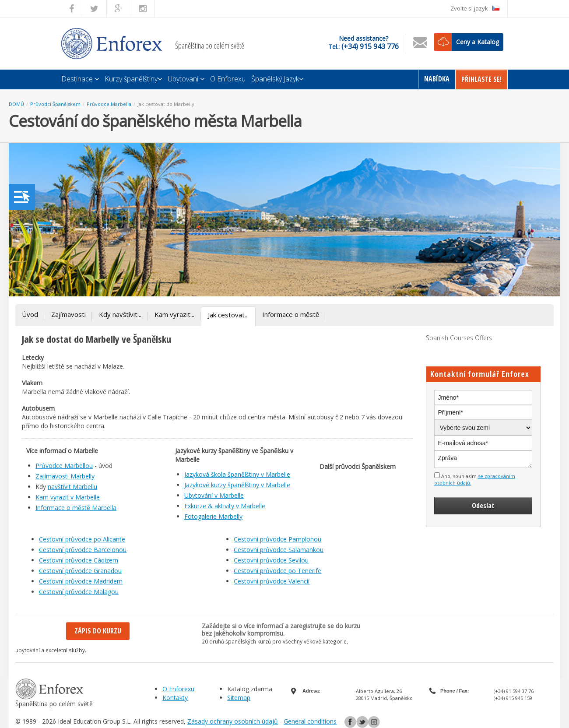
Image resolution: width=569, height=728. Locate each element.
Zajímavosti (68, 314)
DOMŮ (16, 104)
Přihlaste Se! (481, 79)
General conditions (310, 722)
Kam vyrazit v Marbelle (68, 497)
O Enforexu (228, 79)
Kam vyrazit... (174, 314)
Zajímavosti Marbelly (65, 476)
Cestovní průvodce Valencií (272, 581)
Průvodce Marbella (109, 104)
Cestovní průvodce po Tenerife (277, 571)
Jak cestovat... (228, 315)
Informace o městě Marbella (76, 508)
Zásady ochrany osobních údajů (233, 722)
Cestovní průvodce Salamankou (279, 550)
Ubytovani (186, 79)
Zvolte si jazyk (475, 8)
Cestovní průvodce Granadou (80, 571)
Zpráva (483, 459)
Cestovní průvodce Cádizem (79, 560)
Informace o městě (291, 314)
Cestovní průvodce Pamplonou (277, 539)
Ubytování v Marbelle (214, 495)
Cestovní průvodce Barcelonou (83, 550)
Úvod (30, 314)
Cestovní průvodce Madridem (81, 581)
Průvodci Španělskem (55, 104)
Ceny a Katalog (478, 42)
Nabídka (437, 79)
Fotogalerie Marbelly (213, 516)
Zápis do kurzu (98, 631)
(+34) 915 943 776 (370, 46)
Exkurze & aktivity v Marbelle (225, 506)
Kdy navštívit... (120, 314)
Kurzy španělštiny (133, 79)
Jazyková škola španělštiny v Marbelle (237, 474)
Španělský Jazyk (277, 79)
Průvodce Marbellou (64, 466)
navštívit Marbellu (72, 487)
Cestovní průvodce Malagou (79, 592)
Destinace (80, 79)
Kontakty (175, 698)
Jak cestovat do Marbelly (166, 104)
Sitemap (239, 698)
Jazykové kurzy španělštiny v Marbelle (237, 485)
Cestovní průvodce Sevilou (271, 560)
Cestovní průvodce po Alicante (82, 539)
